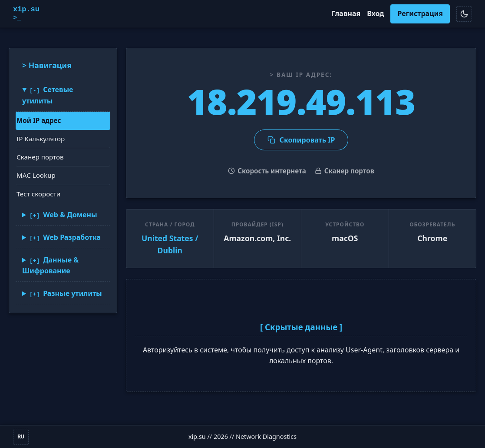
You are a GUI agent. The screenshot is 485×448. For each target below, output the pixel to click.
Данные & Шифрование (50, 265)
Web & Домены (70, 215)
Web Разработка (72, 237)
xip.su (26, 14)
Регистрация (420, 13)
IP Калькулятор (41, 139)
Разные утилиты (73, 293)
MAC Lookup (36, 175)
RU (21, 437)
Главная (346, 13)
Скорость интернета (267, 171)
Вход (375, 13)
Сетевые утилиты (48, 95)
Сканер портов (40, 157)
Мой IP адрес (39, 120)
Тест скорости (38, 193)
